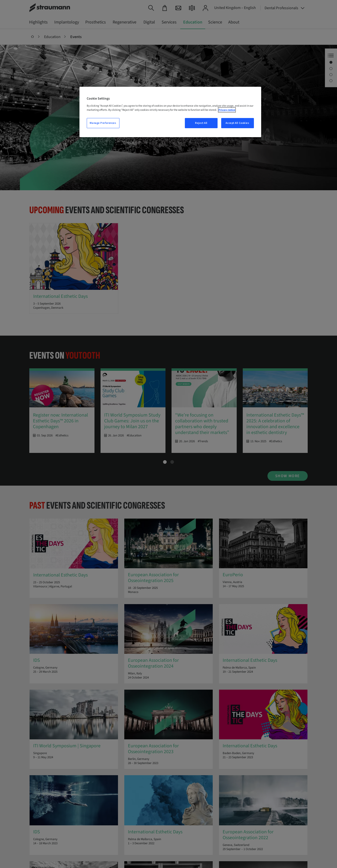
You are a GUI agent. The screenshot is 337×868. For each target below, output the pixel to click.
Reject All (201, 123)
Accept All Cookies (237, 123)
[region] (170, 112)
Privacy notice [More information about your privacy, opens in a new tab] (227, 110)
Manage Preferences (103, 123)
